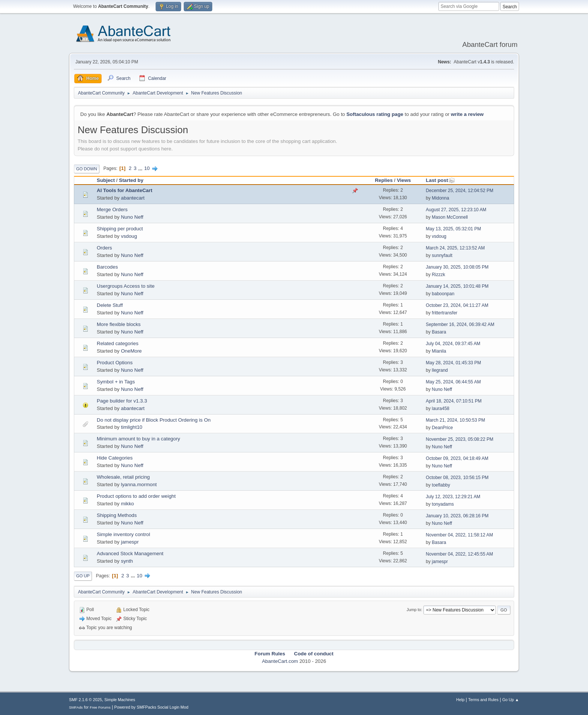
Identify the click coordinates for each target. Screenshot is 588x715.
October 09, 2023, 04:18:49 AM (457, 458)
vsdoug (129, 236)
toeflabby (441, 485)
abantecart (133, 198)
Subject (106, 180)
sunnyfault (442, 255)
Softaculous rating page (375, 114)
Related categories (118, 343)
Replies (384, 180)
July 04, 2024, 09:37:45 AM (453, 344)
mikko (127, 504)
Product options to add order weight (136, 496)
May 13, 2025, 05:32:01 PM (454, 229)
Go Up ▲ (511, 700)
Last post (440, 180)
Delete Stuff (110, 305)
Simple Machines (120, 700)
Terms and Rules (484, 700)
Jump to (414, 610)
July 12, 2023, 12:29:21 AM (453, 497)
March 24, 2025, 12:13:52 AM (455, 248)
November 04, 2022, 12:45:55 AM (460, 554)
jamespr (130, 542)
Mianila (439, 351)
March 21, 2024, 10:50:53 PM (456, 420)
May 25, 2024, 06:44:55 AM (454, 382)
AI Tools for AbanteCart (124, 190)
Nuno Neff (132, 217)
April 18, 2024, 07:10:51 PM (454, 401)
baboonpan (443, 294)
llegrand (440, 370)
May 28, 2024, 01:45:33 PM (454, 363)
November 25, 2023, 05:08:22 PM (460, 439)
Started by (131, 180)
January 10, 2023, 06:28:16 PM (457, 516)
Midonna (441, 198)
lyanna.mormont (139, 484)
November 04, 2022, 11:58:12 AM (460, 535)
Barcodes (107, 267)
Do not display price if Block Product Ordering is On (154, 420)
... (141, 168)
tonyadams (443, 504)
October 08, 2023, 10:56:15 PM (457, 478)
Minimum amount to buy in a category (138, 439)
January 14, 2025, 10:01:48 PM (457, 286)
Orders (104, 248)
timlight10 (131, 427)
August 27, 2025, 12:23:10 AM (456, 210)
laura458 (441, 409)
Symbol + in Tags (116, 382)
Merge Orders (112, 210)
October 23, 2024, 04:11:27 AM (457, 305)
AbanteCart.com (280, 661)
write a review (467, 114)
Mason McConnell (450, 217)
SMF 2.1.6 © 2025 (85, 700)
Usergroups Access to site (126, 286)
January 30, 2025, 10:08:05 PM (457, 267)
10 (147, 168)
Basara (439, 332)
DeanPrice (442, 428)
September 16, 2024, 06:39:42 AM (460, 324)
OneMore (131, 351)
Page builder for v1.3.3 (122, 401)
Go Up (83, 576)
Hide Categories (115, 458)
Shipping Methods (117, 515)
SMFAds (76, 707)
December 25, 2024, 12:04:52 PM (460, 191)
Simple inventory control (123, 534)
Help (460, 700)
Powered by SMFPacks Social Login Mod (151, 707)
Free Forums (100, 707)
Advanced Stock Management (130, 554)
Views (404, 180)
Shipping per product (120, 229)
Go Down (87, 169)
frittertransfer (445, 313)
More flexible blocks (119, 324)
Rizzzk (439, 275)
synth (127, 561)
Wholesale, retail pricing (123, 477)
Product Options (115, 363)
